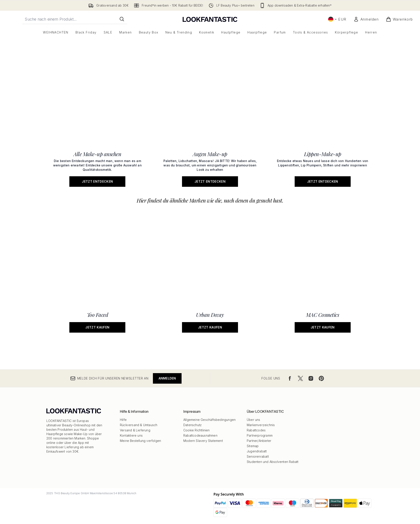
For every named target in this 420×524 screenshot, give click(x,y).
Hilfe (123, 420)
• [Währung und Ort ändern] (337, 19)
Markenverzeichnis (261, 425)
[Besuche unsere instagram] (311, 378)
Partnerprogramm (260, 435)
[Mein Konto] (366, 19)
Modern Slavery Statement (203, 441)
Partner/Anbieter (259, 441)
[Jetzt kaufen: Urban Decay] (210, 273)
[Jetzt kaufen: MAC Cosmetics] (323, 273)
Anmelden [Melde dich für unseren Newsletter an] (167, 378)
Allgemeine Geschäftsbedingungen (209, 420)
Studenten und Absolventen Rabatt (273, 462)
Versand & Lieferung (135, 430)
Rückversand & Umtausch (139, 425)
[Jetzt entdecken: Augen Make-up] (210, 220)
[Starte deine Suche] (75, 19)
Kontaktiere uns (131, 435)
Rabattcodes (256, 430)
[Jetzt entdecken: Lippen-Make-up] (323, 220)
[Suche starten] (122, 19)
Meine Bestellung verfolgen (140, 441)
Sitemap (253, 446)
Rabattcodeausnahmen (200, 435)
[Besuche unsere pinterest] (321, 378)
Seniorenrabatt (258, 456)
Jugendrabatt (257, 451)
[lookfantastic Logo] (210, 19)
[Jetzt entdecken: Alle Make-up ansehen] (97, 220)
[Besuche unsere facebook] (290, 378)
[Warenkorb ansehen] (399, 19)
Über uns (254, 420)
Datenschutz (192, 425)
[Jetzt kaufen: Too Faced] (97, 273)
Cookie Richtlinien (197, 430)
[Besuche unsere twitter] (300, 378)
